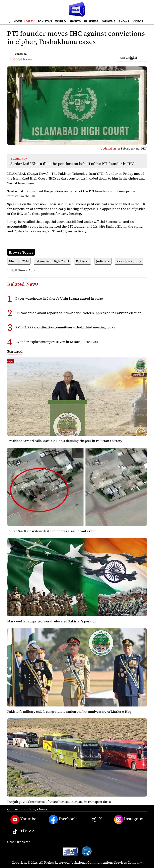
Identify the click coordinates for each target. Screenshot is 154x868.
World (60, 21)
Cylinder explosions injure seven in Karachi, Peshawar (57, 342)
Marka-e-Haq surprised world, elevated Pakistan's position (52, 621)
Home (18, 21)
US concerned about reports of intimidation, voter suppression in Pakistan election (78, 313)
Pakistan (45, 21)
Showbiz (108, 21)
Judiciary (103, 261)
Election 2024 (19, 261)
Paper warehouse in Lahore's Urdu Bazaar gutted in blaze (59, 298)
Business (91, 21)
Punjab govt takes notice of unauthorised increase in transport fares (59, 802)
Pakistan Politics (129, 261)
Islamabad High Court (52, 261)
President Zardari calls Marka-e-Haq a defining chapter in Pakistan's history (65, 441)
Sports (75, 21)
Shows (124, 21)
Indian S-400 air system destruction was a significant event (51, 531)
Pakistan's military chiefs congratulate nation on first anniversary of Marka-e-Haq (69, 711)
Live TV (29, 21)
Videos (138, 21)
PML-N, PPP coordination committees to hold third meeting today (65, 327)
